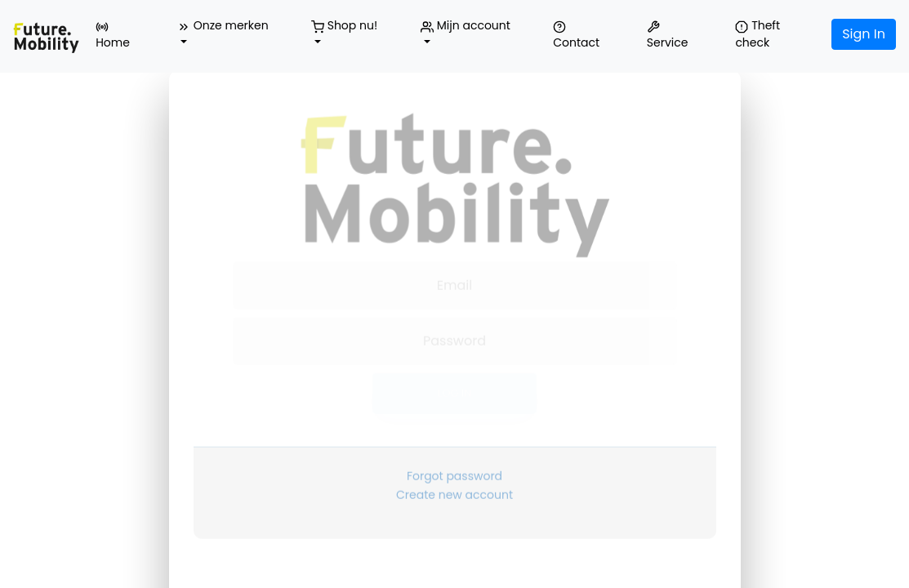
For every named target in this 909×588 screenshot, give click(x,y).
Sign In (864, 34)
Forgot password (454, 458)
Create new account (454, 477)
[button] (228, 34)
